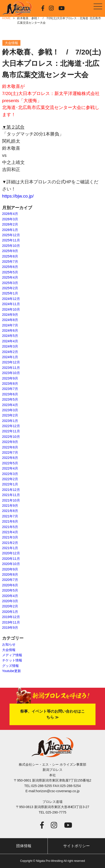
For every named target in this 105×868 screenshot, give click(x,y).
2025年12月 (11, 235)
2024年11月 (11, 304)
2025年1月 (10, 293)
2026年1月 (10, 230)
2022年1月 (10, 484)
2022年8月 (10, 447)
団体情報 (24, 846)
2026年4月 (10, 214)
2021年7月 (10, 516)
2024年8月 (10, 320)
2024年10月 (11, 309)
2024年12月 (11, 299)
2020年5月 (10, 590)
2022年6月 (10, 458)
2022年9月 (10, 442)
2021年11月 (11, 495)
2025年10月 (11, 246)
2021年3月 (10, 537)
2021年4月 (10, 532)
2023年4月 (10, 405)
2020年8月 (10, 574)
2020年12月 (11, 553)
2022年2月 (10, 479)
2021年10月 (11, 500)
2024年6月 (10, 330)
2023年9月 (10, 378)
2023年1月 (10, 421)
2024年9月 (10, 315)
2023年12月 (11, 362)
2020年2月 (10, 606)
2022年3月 (10, 474)
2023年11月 (11, 368)
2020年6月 (10, 585)
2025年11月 (11, 240)
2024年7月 (10, 325)
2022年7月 (10, 452)
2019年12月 (11, 617)
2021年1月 (10, 548)
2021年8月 (10, 511)
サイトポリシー (76, 846)
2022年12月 (11, 426)
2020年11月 (11, 559)
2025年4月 (10, 277)
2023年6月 (10, 394)
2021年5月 (10, 527)
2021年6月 (10, 521)
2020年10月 (11, 564)
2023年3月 (10, 410)
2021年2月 (10, 543)
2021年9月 (10, 506)
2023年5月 (10, 399)
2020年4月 (10, 596)
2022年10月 (11, 437)
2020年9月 (10, 569)
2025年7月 (10, 262)
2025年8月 (10, 256)
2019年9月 (10, 628)
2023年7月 (10, 389)
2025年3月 (10, 283)
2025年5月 (10, 272)
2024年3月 (10, 346)
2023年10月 (11, 373)
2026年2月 (10, 224)
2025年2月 (10, 288)
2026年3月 (10, 219)
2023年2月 (10, 415)
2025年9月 (10, 251)
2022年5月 (10, 463)
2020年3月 (10, 601)
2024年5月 (10, 336)
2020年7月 (10, 580)
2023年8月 (10, 384)
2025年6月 (10, 267)
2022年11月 (11, 431)
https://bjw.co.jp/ (18, 196)
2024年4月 (10, 341)
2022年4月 (10, 468)
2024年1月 (10, 357)
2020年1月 (10, 612)
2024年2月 (10, 352)
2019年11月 (11, 622)
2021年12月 (11, 490)
